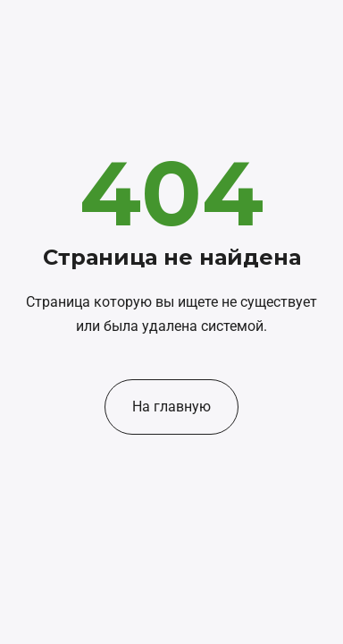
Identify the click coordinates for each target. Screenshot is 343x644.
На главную (171, 407)
